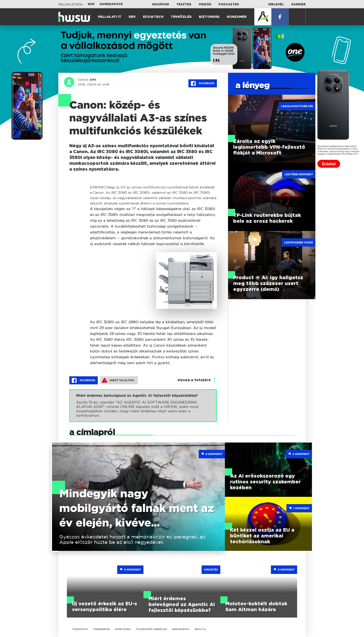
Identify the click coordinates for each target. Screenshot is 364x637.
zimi (93, 80)
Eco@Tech (153, 17)
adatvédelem (181, 629)
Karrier (298, 4)
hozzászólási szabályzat (151, 629)
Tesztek (184, 4)
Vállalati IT (110, 17)
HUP (91, 4)
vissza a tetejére (194, 380)
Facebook (203, 83)
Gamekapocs (111, 4)
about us (200, 629)
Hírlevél (276, 4)
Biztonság (209, 17)
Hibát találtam (118, 380)
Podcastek (229, 4)
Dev (132, 17)
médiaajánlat (101, 629)
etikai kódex (123, 629)
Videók (205, 4)
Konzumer (237, 17)
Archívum (160, 4)
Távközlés (181, 17)
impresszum (80, 629)
